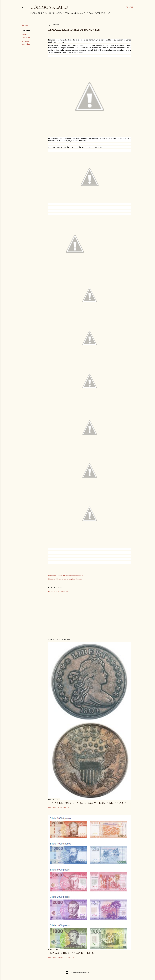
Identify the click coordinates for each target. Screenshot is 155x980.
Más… (108, 13)
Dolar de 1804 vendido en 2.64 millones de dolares (87, 803)
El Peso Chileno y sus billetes (71, 953)
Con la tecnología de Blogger (78, 972)
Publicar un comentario (59, 591)
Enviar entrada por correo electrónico (71, 576)
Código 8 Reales (49, 7)
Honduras (26, 38)
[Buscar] (130, 7)
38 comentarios (63, 807)
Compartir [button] (26, 25)
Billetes (25, 35)
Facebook (100, 13)
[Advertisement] (90, 615)
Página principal (39, 13)
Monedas (26, 44)
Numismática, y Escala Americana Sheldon (71, 13)
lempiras (25, 41)
